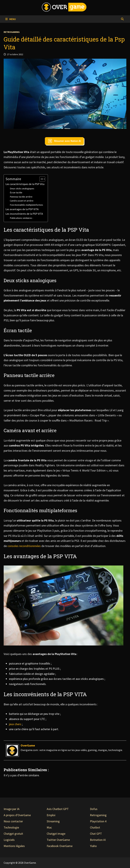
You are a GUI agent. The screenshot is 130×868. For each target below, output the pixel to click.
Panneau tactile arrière (21, 197)
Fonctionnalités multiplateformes (26, 205)
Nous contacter (13, 821)
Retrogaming (12, 32)
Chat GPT (96, 834)
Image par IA (12, 809)
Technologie (11, 827)
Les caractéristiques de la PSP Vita (25, 184)
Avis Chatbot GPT (58, 809)
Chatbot (95, 827)
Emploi (51, 815)
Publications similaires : (21, 218)
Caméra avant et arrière (22, 201)
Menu (11, 19)
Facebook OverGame (60, 846)
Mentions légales (14, 846)
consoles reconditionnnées (24, 546)
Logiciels (9, 840)
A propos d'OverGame (17, 815)
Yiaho (93, 846)
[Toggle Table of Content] (41, 179)
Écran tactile (16, 192)
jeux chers (15, 724)
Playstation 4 (98, 821)
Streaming (53, 821)
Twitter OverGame (58, 840)
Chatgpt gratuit (13, 834)
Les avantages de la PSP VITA (22, 209)
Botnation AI (98, 840)
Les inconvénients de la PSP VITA (24, 214)
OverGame (28, 745)
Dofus (94, 809)
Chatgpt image (56, 834)
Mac (49, 827)
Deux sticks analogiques (22, 188)
